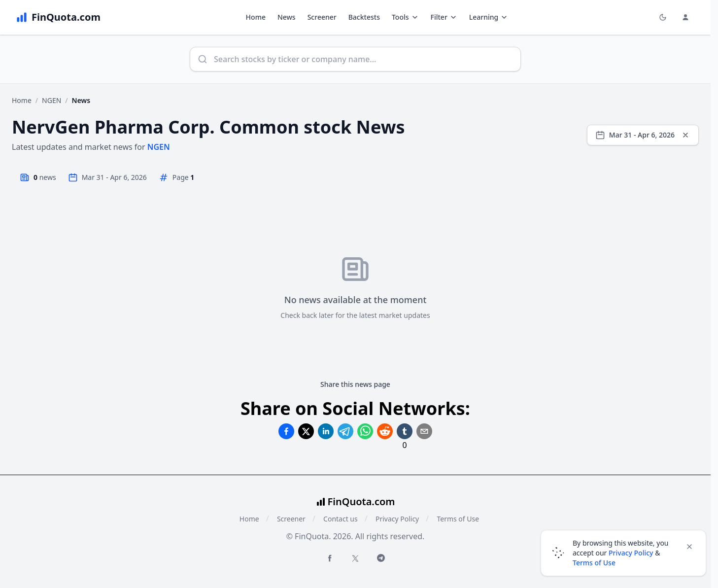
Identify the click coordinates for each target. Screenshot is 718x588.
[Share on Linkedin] (326, 431)
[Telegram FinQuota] (381, 558)
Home (256, 17)
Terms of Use (458, 519)
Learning (489, 17)
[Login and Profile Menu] (685, 17)
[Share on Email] (424, 431)
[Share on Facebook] (286, 431)
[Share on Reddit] (385, 431)
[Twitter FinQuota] (355, 558)
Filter (444, 17)
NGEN (51, 100)
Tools (405, 17)
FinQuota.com (361, 502)
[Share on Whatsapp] (365, 431)
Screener (322, 17)
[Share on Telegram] (345, 431)
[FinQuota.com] (58, 17)
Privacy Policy (397, 519)
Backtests (364, 17)
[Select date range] (643, 135)
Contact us (341, 519)
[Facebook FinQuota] (330, 558)
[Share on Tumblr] (405, 431)
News (287, 17)
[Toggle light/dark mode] (663, 17)
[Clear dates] (685, 135)
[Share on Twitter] (306, 431)
